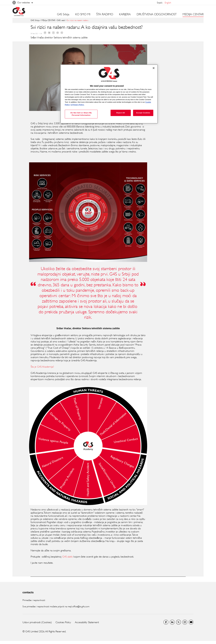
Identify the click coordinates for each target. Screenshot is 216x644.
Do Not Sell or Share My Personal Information (81, 114)
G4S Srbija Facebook (166, 622)
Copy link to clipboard (62, 33)
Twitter (53, 33)
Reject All (121, 113)
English (168, 3)
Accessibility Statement (87, 622)
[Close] (154, 68)
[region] (109, 94)
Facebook (45, 33)
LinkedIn (172, 622)
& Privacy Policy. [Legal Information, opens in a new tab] (77, 105)
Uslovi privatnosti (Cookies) (37, 622)
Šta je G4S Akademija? (43, 367)
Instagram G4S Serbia (185, 622)
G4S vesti (61, 20)
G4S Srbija (63, 14)
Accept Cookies (143, 113)
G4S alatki (67, 557)
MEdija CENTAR (48, 20)
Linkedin (49, 33)
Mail (58, 33)
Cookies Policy (63, 622)
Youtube (191, 622)
